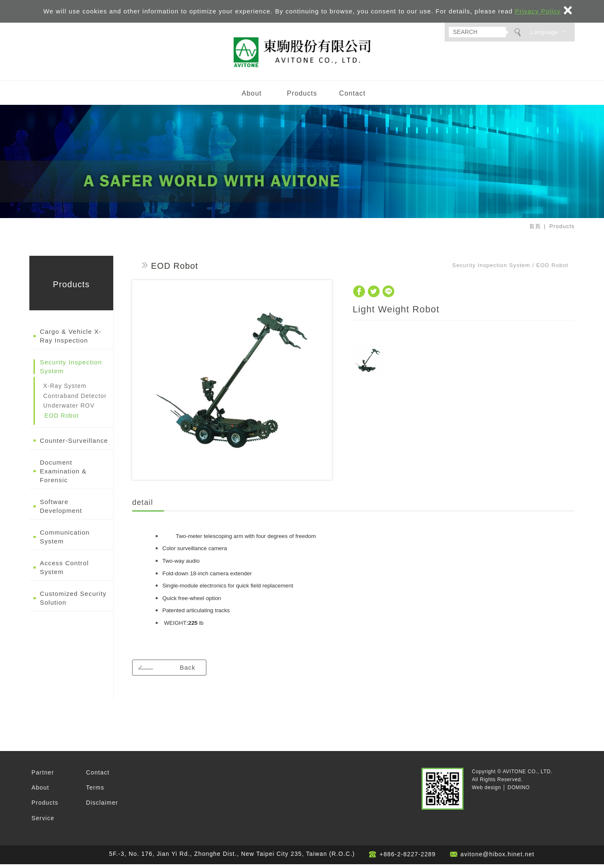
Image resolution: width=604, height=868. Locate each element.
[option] (232, 384)
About (251, 97)
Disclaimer (102, 806)
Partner (43, 776)
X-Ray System (65, 390)
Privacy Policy (538, 11)
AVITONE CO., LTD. (302, 54)
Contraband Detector (75, 399)
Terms (95, 791)
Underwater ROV (69, 409)
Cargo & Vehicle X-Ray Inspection (71, 340)
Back (189, 671)
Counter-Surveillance (74, 444)
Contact (352, 97)
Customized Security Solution (73, 602)
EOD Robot (62, 419)
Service (43, 821)
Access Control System (64, 571)
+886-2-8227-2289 (408, 858)
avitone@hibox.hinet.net (497, 858)
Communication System (65, 541)
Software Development (61, 510)
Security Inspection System (71, 370)
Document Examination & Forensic (63, 475)
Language (544, 32)
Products (302, 97)
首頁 (535, 230)
